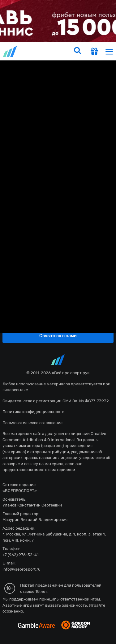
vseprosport (11, 51)
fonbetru (58, 322)
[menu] (109, 51)
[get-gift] (94, 52)
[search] (77, 51)
